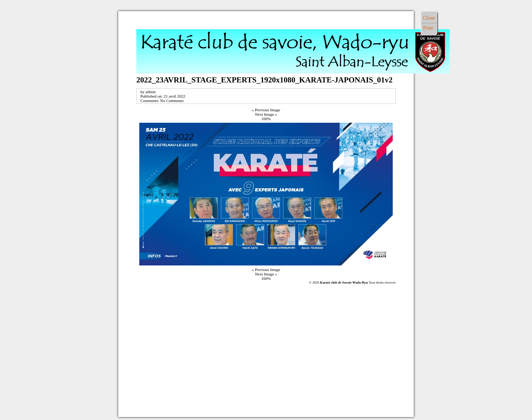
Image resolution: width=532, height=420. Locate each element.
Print (428, 28)
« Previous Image (266, 110)
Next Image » (266, 114)
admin (151, 92)
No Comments (172, 101)
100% (266, 119)
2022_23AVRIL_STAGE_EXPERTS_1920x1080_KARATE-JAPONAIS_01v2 (265, 80)
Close (429, 18)
